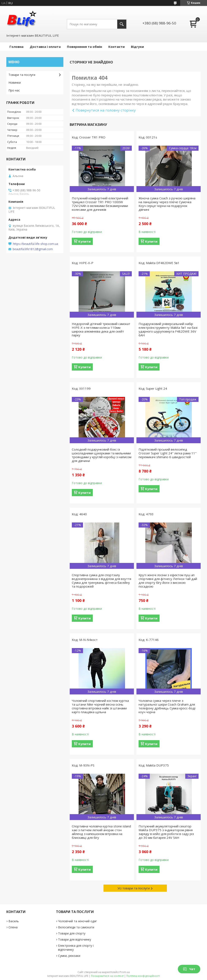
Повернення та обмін (84, 47)
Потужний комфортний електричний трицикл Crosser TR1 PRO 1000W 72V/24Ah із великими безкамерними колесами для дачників (100, 204)
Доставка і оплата (45, 47)
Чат (189, 969)
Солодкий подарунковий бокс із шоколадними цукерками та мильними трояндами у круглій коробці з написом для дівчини (102, 455)
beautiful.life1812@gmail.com (33, 249)
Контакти (116, 47)
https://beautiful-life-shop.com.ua (35, 244)
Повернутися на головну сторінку (106, 110)
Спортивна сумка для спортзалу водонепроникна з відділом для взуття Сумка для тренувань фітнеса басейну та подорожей (101, 581)
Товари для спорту (72, 933)
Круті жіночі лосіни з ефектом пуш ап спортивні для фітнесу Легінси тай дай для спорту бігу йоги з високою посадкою (168, 581)
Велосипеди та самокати (76, 927)
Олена (13, 927)
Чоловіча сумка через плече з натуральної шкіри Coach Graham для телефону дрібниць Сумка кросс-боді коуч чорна (167, 706)
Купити (84, 241)
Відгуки (137, 47)
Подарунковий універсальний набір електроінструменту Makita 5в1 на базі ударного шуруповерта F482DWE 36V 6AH (168, 329)
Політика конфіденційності (143, 976)
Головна (16, 47)
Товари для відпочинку (75, 939)
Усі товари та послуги (134, 888)
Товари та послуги (22, 75)
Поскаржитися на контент (107, 976)
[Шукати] (122, 24)
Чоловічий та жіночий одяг (78, 921)
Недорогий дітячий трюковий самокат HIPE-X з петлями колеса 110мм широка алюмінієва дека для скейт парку (101, 329)
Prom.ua (125, 972)
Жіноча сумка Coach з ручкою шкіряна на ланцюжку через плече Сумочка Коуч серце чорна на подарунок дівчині (167, 204)
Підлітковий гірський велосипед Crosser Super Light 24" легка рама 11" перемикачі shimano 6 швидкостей (168, 453)
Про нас (14, 90)
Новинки (15, 83)
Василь (14, 921)
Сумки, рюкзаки (69, 956)
